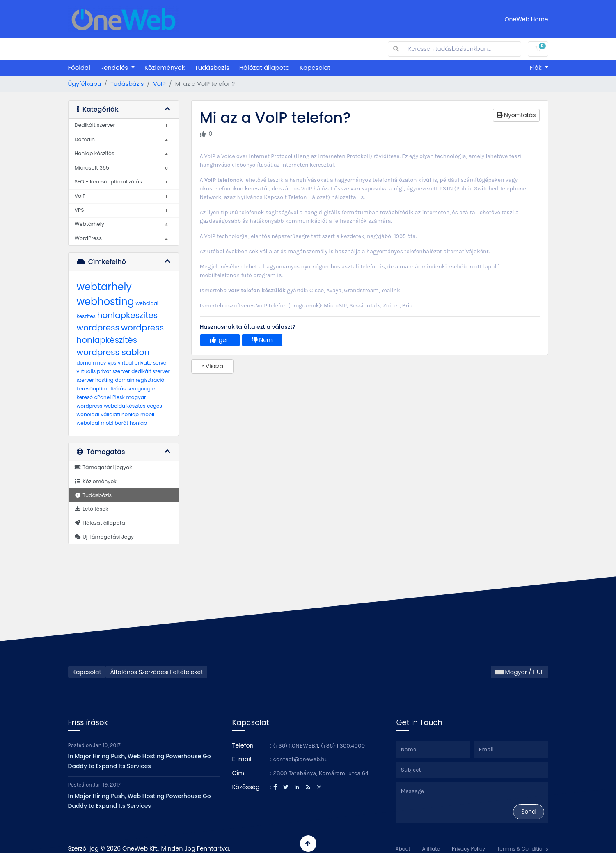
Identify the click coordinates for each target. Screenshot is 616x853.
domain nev (92, 363)
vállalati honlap (120, 414)
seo (132, 389)
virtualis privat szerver (103, 371)
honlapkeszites (128, 315)
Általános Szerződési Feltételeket (157, 672)
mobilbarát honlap (124, 423)
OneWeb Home (527, 19)
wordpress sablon (113, 352)
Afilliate (431, 849)
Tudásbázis (212, 68)
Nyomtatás (516, 115)
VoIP (159, 84)
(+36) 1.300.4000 (343, 746)
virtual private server (143, 363)
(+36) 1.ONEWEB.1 (296, 746)
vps (112, 363)
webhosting (105, 302)
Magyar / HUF (520, 672)
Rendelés (115, 68)
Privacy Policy (468, 849)
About (403, 849)
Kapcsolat (315, 68)
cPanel (103, 397)
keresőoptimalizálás (101, 389)
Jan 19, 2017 (107, 745)
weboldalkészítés (125, 406)
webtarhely (104, 287)
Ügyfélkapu (85, 84)
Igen (220, 340)
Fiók (537, 68)
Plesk (119, 397)
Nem (262, 340)
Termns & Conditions (523, 849)
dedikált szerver (151, 371)
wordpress (98, 328)
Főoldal (79, 68)
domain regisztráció (140, 380)
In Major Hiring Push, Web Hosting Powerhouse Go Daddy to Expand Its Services (140, 761)
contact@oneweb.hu (301, 759)
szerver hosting (95, 380)
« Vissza (213, 366)
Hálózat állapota (264, 68)
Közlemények (165, 68)
